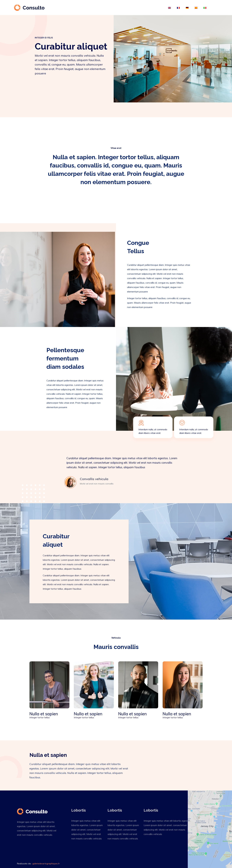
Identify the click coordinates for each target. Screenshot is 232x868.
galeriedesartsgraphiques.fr (46, 864)
